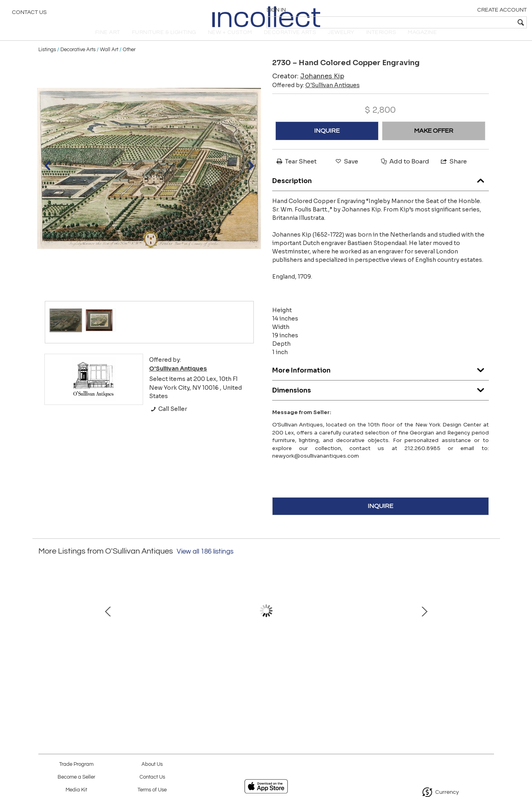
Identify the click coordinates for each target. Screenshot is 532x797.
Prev (44, 630)
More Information (381, 380)
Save (346, 172)
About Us (152, 764)
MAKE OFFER (434, 142)
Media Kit (76, 790)
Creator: (308, 87)
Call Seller (168, 420)
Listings (47, 61)
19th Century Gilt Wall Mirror (348, 663)
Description (381, 190)
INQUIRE (327, 142)
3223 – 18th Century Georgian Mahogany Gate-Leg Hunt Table (180, 671)
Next (488, 630)
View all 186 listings (205, 563)
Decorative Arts (78, 61)
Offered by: (316, 96)
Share (453, 172)
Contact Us (29, 14)
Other (129, 61)
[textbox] (468, 22)
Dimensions (381, 399)
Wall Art (109, 61)
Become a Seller (76, 777)
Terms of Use (152, 790)
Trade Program (76, 764)
